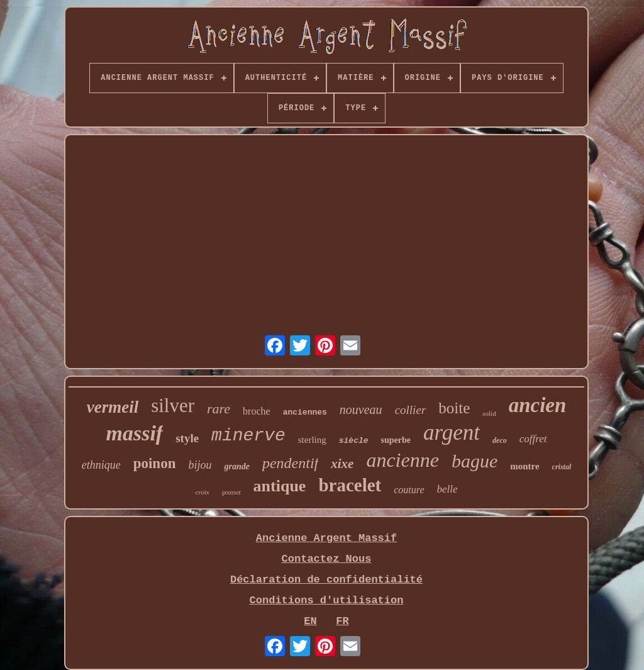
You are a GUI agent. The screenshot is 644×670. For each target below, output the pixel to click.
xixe (342, 464)
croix (202, 492)
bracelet (350, 485)
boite (454, 408)
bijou (200, 465)
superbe (396, 440)
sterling (312, 440)
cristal (562, 467)
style (187, 438)
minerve (248, 436)
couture (409, 490)
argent (452, 433)
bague (475, 461)
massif (134, 433)
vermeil (113, 407)
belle (447, 489)
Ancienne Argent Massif (326, 538)
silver (173, 405)
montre (525, 466)
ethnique (101, 465)
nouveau (361, 410)
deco (500, 440)
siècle (354, 441)
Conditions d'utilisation (327, 600)
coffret (533, 439)
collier (411, 410)
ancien (538, 405)
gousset (231, 492)
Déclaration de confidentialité (326, 580)
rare (219, 409)
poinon (155, 463)
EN (310, 621)
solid (489, 413)
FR (342, 621)
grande (236, 466)
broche (257, 411)
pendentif (290, 463)
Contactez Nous (327, 559)
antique (280, 486)
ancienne (402, 460)
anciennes (305, 412)
